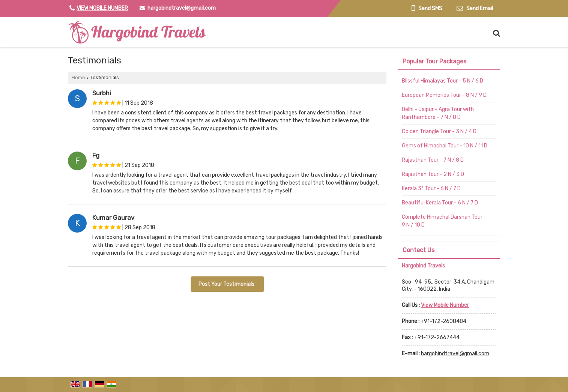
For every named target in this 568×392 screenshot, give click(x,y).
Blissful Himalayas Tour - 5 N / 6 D (443, 81)
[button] (102, 8)
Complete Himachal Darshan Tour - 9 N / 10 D (444, 221)
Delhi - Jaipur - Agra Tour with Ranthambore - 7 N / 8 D (438, 113)
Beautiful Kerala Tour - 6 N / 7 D (440, 203)
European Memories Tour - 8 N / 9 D (444, 95)
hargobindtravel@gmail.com (182, 8)
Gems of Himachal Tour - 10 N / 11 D (445, 146)
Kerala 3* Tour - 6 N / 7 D (431, 188)
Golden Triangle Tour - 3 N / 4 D (439, 131)
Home (78, 77)
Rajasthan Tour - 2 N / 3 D (433, 174)
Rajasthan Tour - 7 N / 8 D (433, 160)
